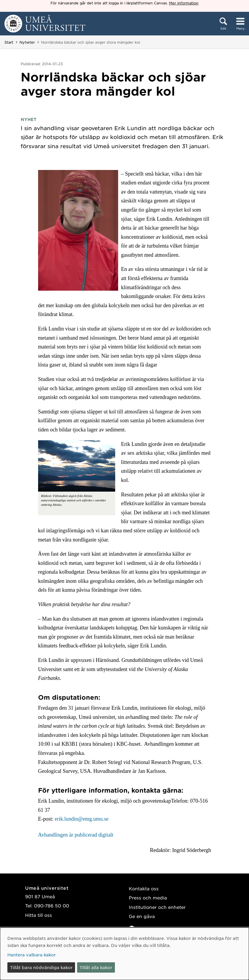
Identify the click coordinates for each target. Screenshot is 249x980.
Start (9, 42)
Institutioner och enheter (157, 907)
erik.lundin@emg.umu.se (82, 819)
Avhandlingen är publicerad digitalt (76, 835)
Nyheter (27, 42)
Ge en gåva (142, 916)
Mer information (184, 3)
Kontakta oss (144, 888)
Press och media (148, 898)
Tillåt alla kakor (96, 967)
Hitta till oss (39, 915)
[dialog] (124, 954)
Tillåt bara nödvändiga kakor (41, 967)
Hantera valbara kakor (32, 955)
